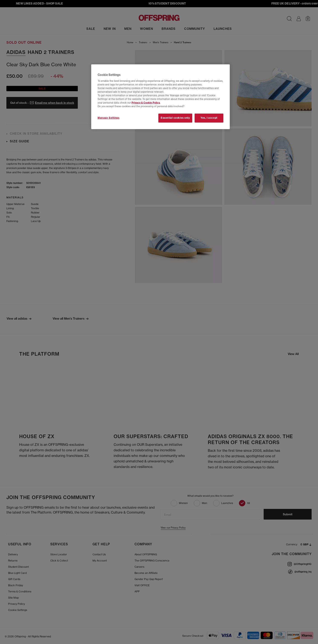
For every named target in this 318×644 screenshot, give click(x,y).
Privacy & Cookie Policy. (146, 103)
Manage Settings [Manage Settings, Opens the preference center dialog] (109, 118)
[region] (160, 97)
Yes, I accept (209, 118)
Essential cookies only (175, 118)
